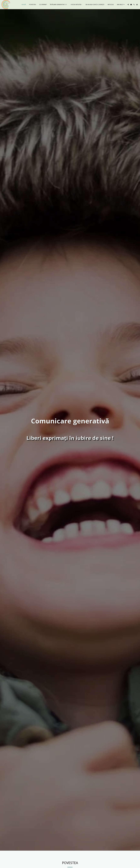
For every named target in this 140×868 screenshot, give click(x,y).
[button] (128, 5)
